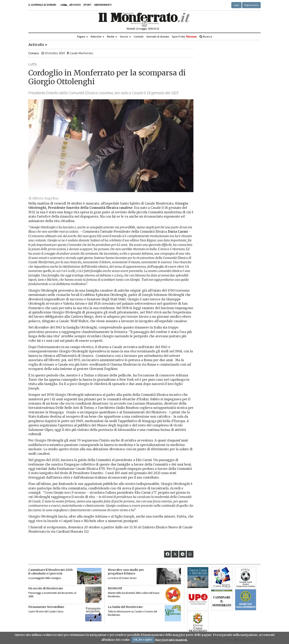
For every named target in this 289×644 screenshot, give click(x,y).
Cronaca (34, 53)
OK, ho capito (143, 640)
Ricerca (206, 37)
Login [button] (236, 5)
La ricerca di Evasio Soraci (122, 578)
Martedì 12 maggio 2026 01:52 (143, 29)
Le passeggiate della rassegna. (45, 578)
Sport (87, 5)
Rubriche (97, 37)
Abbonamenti (103, 5)
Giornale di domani (158, 37)
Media (112, 37)
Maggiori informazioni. (171, 640)
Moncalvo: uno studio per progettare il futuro (126, 572)
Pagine (82, 37)
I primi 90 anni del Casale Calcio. (46, 611)
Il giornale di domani (42, 5)
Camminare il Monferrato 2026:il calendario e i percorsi (51, 572)
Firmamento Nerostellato (46, 607)
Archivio (70, 5)
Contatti (139, 37)
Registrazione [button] (251, 5)
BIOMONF (115, 588)
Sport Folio (184, 37)
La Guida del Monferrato (125, 607)
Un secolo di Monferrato (46, 588)
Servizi (125, 37)
